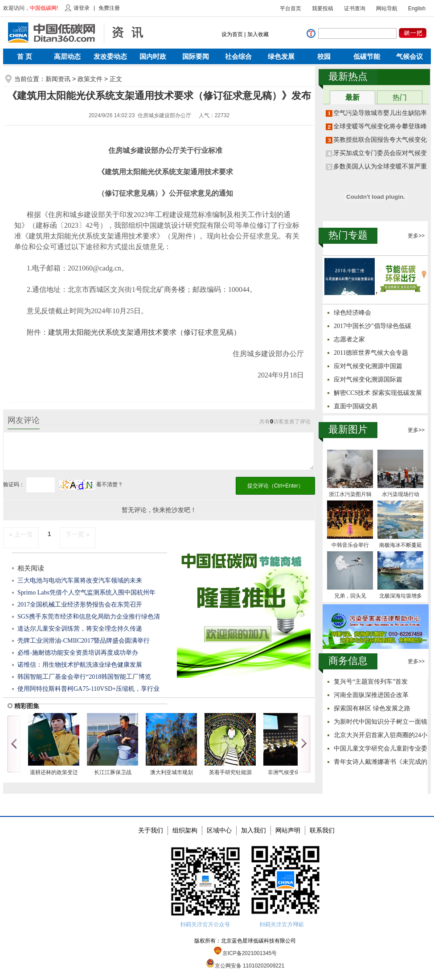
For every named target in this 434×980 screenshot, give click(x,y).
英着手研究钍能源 (230, 772)
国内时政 (153, 56)
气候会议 (409, 56)
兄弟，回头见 (350, 596)
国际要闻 (196, 56)
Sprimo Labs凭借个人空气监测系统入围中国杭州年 (86, 593)
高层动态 (67, 56)
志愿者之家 (349, 339)
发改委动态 (110, 56)
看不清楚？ (91, 484)
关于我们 (151, 830)
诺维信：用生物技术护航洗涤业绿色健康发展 (80, 665)
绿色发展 (281, 56)
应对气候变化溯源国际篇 (368, 379)
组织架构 (185, 830)
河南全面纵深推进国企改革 (371, 695)
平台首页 (291, 8)
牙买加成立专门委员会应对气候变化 (383, 153)
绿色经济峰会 (352, 313)
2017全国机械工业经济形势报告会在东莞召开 (80, 605)
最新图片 (348, 429)
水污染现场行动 (401, 494)
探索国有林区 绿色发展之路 (372, 708)
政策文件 (90, 79)
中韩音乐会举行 (350, 545)
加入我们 (254, 830)
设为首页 (232, 34)
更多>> (416, 236)
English (417, 8)
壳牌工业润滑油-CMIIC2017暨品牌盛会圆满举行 (84, 641)
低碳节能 (367, 56)
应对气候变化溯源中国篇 (368, 366)
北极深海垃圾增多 (401, 596)
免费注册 (109, 8)
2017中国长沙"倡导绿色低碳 (373, 326)
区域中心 (219, 830)
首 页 (25, 56)
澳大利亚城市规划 (172, 772)
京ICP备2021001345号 (245, 953)
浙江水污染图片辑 (350, 494)
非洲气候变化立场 (289, 772)
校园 (324, 56)
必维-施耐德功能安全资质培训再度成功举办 (78, 653)
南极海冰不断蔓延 (401, 545)
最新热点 (348, 76)
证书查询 (355, 8)
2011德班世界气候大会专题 (371, 353)
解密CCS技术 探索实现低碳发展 (378, 393)
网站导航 (387, 8)
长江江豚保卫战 (113, 772)
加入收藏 (258, 34)
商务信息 (348, 661)
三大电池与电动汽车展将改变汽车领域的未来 (80, 580)
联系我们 (322, 830)
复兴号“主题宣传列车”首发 (371, 682)
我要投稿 (323, 8)
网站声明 (288, 830)
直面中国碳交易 (356, 406)
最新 (352, 97)
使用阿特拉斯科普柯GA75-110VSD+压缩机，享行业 (88, 689)
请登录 (82, 8)
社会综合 (238, 56)
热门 (400, 97)
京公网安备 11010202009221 (245, 966)
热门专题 (348, 235)
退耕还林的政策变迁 (54, 772)
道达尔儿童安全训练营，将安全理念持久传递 (80, 629)
